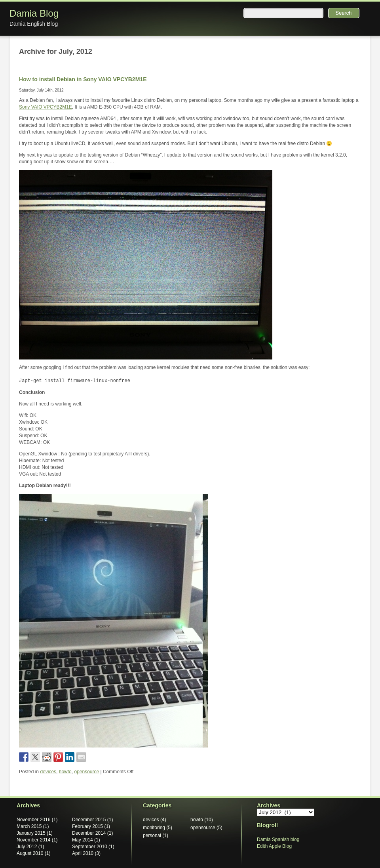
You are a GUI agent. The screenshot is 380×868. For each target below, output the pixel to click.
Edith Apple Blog (274, 846)
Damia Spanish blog (278, 839)
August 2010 (30, 853)
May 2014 (83, 840)
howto (65, 772)
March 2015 (29, 826)
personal (152, 835)
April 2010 (83, 853)
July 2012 (27, 847)
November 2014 (33, 840)
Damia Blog (34, 13)
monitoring (154, 828)
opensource (86, 772)
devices (48, 772)
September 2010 (90, 847)
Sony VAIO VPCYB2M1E (46, 107)
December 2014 (89, 833)
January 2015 (31, 833)
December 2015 (89, 820)
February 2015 (87, 826)
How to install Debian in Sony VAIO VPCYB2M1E (83, 79)
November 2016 (33, 820)
